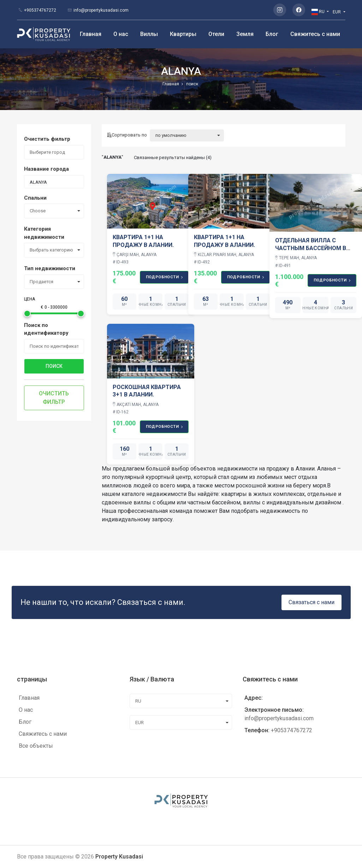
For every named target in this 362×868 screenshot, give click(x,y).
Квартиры (183, 34)
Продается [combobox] (41, 282)
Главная (91, 34)
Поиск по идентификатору (46, 329)
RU (319, 12)
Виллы (149, 34)
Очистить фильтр (47, 139)
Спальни (35, 198)
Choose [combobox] (38, 211)
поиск (54, 366)
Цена (29, 299)
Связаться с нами (311, 602)
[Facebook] (299, 10)
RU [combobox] (138, 701)
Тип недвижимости (50, 268)
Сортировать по (127, 135)
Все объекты (36, 746)
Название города (46, 169)
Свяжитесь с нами (315, 34)
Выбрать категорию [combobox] (51, 250)
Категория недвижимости (44, 233)
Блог (272, 34)
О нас (121, 34)
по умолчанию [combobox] (171, 135)
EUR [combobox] (140, 723)
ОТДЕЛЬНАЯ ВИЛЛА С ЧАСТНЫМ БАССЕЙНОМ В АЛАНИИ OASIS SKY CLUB (311, 248)
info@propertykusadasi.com (101, 10)
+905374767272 (40, 10)
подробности (164, 277)
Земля (245, 34)
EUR (337, 12)
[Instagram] (280, 10)
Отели (216, 34)
